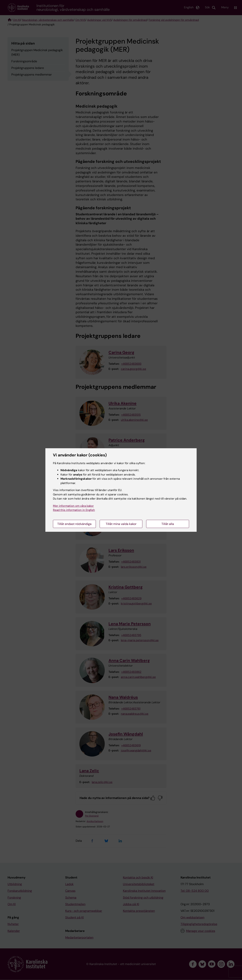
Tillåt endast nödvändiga (74, 524)
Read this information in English (74, 510)
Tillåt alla (168, 524)
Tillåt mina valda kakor (121, 524)
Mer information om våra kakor (73, 506)
